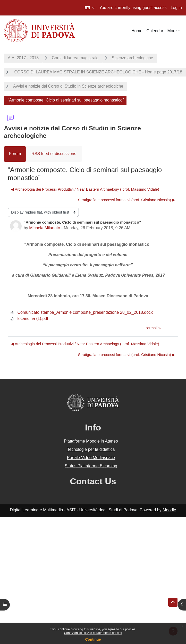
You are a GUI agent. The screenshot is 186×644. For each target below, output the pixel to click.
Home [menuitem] (137, 31)
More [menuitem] (172, 31)
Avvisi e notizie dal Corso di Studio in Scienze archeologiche (68, 86)
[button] (90, 8)
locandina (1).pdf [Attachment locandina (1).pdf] (29, 319)
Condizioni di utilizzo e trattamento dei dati (93, 633)
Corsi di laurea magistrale (75, 58)
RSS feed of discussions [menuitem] (54, 154)
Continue (93, 639)
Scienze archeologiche (133, 58)
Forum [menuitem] (15, 154)
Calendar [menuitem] (155, 31)
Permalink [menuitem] (153, 328)
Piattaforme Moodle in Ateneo (91, 441)
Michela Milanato (45, 228)
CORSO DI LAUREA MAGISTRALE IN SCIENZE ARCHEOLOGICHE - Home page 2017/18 (98, 72)
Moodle (169, 510)
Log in (176, 8)
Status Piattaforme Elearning (91, 466)
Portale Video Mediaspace (91, 458)
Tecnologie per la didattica (91, 449)
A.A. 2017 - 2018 (23, 58)
